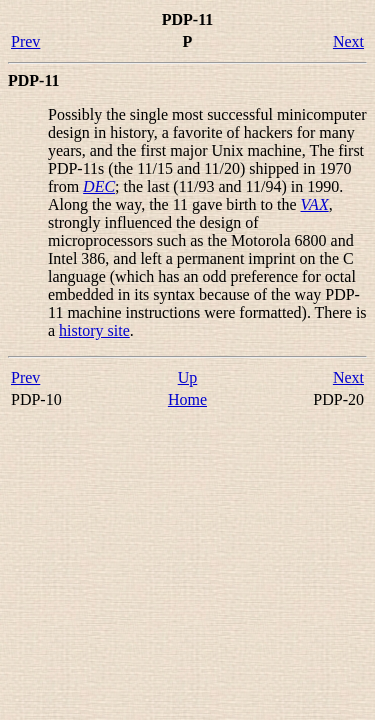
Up (188, 377)
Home (187, 399)
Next (348, 41)
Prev (25, 41)
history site (94, 330)
